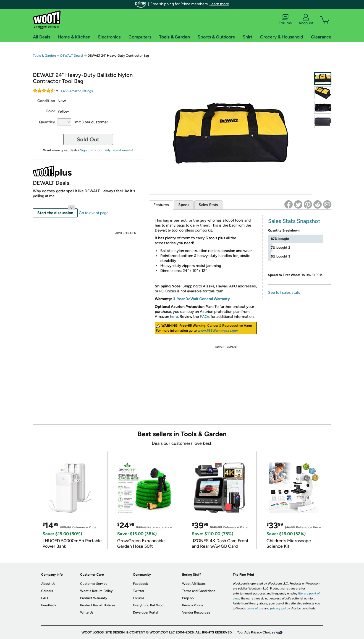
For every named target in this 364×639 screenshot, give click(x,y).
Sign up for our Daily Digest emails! (107, 150)
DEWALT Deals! (72, 56)
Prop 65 (188, 598)
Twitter (139, 591)
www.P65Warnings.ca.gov (218, 331)
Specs (184, 205)
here (174, 317)
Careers (47, 591)
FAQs (205, 317)
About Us (48, 584)
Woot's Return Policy (96, 591)
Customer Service (94, 584)
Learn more (219, 4)
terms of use (255, 608)
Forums (285, 20)
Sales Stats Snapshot (294, 221)
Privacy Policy (193, 605)
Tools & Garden (44, 56)
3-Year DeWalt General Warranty (201, 299)
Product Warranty (94, 598)
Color (50, 111)
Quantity (47, 122)
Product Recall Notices (98, 605)
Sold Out (88, 139)
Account (306, 20)
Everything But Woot (149, 605)
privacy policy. (280, 608)
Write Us (87, 612)
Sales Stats (208, 205)
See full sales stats (284, 293)
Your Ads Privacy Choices (256, 632)
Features (161, 205)
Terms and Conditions (199, 591)
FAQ (44, 598)
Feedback (49, 605)
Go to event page (94, 213)
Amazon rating (77, 91)
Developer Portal (146, 612)
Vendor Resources (196, 612)
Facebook (140, 584)
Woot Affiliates (194, 584)
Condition (46, 101)
